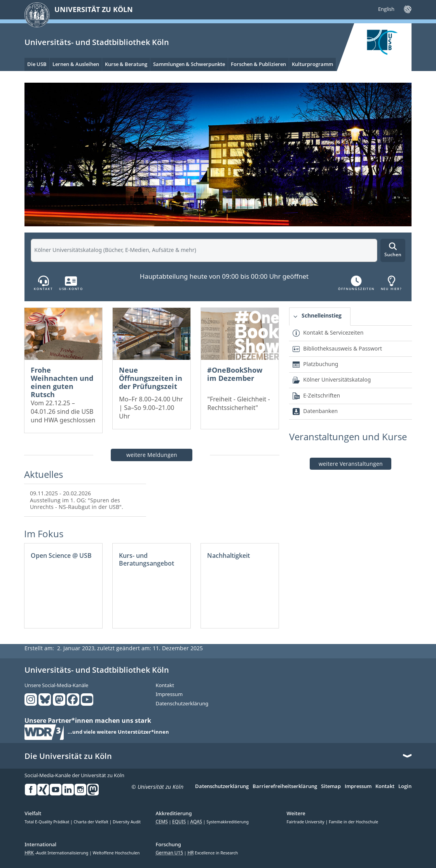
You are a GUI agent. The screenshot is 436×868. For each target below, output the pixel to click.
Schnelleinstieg (322, 315)
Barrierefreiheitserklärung (285, 786)
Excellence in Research (213, 853)
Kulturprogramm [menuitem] (312, 64)
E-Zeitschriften (322, 395)
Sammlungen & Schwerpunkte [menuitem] (189, 64)
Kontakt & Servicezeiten (333, 332)
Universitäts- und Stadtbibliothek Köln (97, 42)
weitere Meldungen (152, 455)
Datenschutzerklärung (182, 704)
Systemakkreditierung (228, 822)
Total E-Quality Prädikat (47, 822)
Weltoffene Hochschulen (116, 853)
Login (405, 786)
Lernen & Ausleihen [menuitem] (76, 64)
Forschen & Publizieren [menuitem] (258, 64)
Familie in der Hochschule (353, 822)
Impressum (169, 694)
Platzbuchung (321, 364)
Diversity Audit (127, 822)
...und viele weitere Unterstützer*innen (118, 732)
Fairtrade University (306, 822)
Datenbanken (320, 411)
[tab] (320, 317)
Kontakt (165, 686)
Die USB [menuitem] (37, 64)
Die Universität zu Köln (68, 756)
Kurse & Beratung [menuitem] (126, 64)
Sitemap (331, 786)
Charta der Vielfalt (92, 822)
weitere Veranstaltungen (351, 464)
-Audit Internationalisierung (57, 853)
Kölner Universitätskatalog (337, 379)
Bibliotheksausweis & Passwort (343, 348)
